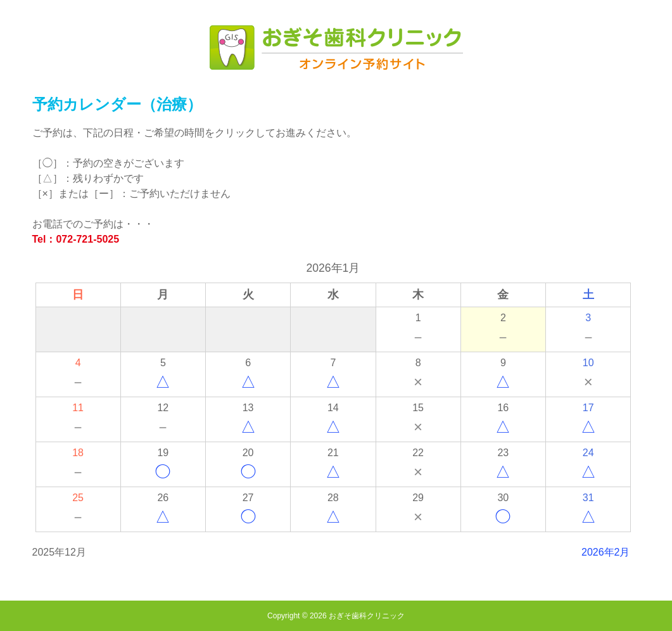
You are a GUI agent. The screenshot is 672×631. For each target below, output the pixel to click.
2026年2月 (606, 552)
